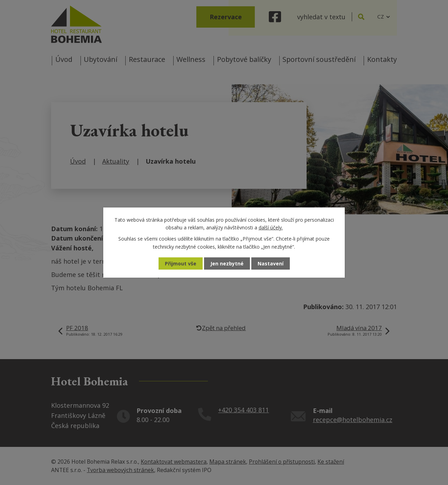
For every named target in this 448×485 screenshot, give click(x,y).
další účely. (271, 227)
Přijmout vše (181, 263)
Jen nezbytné (227, 263)
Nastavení (271, 263)
